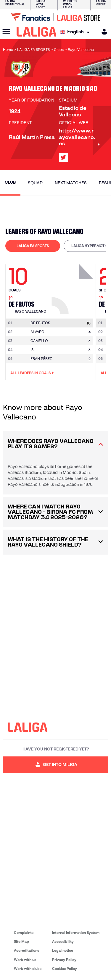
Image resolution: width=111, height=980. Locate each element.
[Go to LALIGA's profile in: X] (63, 157)
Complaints (24, 933)
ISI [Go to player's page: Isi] (32, 350)
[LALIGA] (37, 32)
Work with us (25, 960)
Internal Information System (76, 933)
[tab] (33, 246)
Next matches (71, 183)
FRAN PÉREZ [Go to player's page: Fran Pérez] (41, 359)
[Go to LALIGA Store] (55, 17)
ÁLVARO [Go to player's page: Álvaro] (37, 332)
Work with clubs (28, 969)
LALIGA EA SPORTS (33, 246)
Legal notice (63, 950)
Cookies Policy (65, 969)
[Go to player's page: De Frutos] (73, 288)
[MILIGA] (102, 32)
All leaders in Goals (32, 373)
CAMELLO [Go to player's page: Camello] (39, 341)
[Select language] (76, 32)
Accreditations (26, 950)
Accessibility (63, 941)
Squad (35, 183)
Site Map (21, 941)
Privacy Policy (64, 960)
